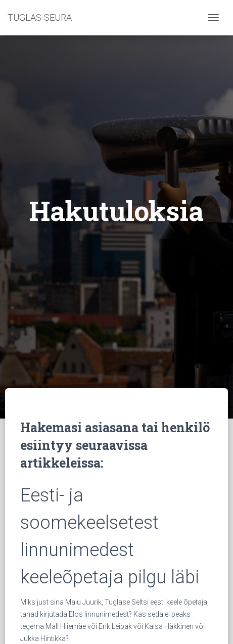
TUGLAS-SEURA (40, 17)
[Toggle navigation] (213, 18)
